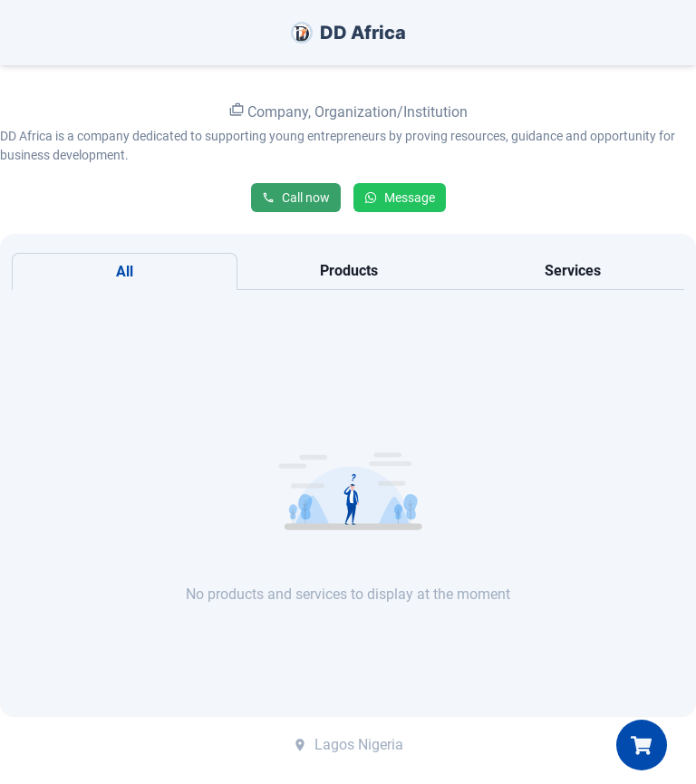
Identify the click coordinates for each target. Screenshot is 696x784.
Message (400, 198)
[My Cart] (642, 745)
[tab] (125, 271)
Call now (296, 198)
